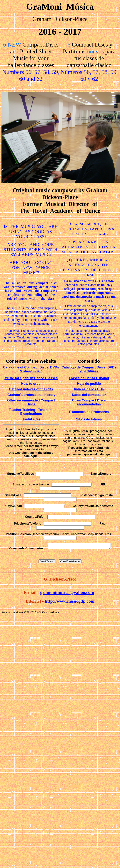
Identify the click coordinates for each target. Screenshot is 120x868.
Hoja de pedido (89, 384)
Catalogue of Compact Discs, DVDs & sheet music (31, 369)
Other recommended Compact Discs (31, 402)
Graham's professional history (31, 395)
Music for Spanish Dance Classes (31, 378)
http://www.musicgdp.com (70, 602)
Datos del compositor (89, 395)
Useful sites (31, 419)
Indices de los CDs (89, 389)
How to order (31, 384)
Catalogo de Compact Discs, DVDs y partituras (89, 369)
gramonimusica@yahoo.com (67, 593)
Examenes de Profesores (89, 412)
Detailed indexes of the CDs (31, 389)
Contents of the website (31, 361)
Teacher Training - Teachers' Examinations (31, 412)
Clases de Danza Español (89, 378)
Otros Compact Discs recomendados (89, 402)
